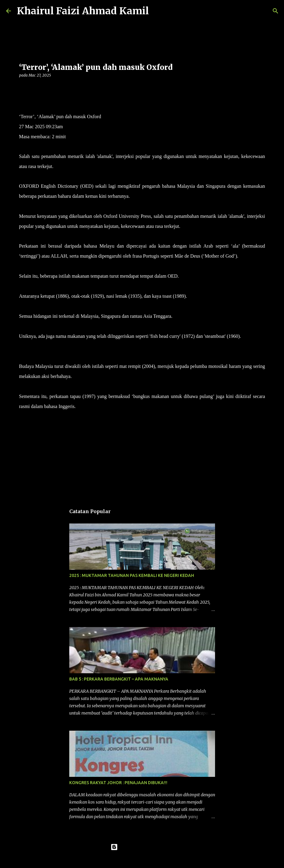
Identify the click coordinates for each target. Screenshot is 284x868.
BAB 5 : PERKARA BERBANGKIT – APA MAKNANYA (119, 679)
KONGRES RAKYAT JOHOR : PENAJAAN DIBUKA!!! (118, 783)
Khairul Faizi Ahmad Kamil (83, 11)
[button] (23, 88)
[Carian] (157, 11)
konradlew (155, 859)
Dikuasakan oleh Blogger (142, 847)
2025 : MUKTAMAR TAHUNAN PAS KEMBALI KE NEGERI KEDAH (132, 575)
